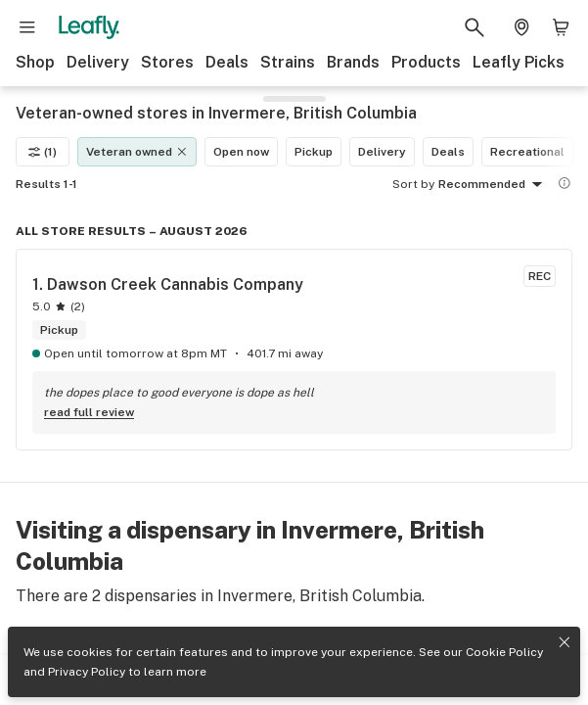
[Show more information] (565, 183)
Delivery (98, 62)
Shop (35, 62)
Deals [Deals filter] (448, 152)
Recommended (494, 185)
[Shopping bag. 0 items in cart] (561, 27)
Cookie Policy (504, 652)
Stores (167, 62)
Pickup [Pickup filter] (314, 152)
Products (426, 62)
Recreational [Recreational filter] (527, 152)
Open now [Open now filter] (241, 152)
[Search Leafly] (475, 27)
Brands (353, 62)
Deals (227, 62)
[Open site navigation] (27, 27)
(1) (43, 152)
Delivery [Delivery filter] (382, 152)
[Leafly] (89, 27)
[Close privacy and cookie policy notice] (565, 642)
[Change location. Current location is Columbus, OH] (521, 27)
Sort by (413, 184)
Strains (288, 62)
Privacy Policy (87, 672)
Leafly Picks (519, 62)
